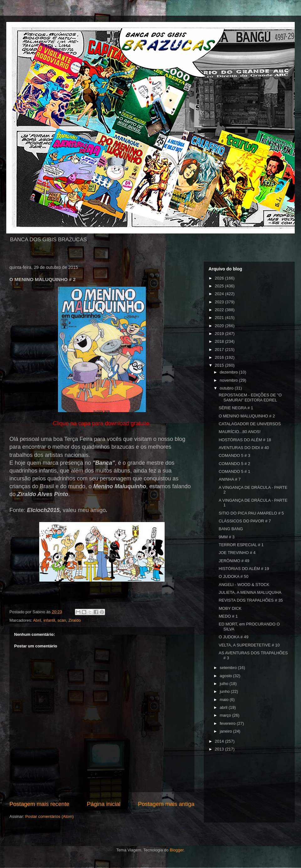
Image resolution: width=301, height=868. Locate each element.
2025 (220, 286)
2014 (220, 741)
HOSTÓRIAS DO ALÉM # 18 (245, 440)
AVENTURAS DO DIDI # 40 (244, 448)
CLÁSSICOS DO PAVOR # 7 (245, 521)
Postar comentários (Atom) (50, 816)
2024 (220, 294)
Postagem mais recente (39, 804)
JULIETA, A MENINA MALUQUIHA (250, 592)
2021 (220, 318)
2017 (220, 350)
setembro (229, 668)
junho (225, 691)
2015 (220, 365)
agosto (227, 676)
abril (224, 707)
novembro (229, 380)
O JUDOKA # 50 (233, 576)
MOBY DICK (230, 608)
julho (225, 684)
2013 (220, 749)
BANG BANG (231, 529)
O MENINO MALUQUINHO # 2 (247, 416)
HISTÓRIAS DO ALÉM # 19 (244, 569)
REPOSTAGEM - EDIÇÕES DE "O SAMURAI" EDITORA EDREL (250, 397)
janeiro (227, 731)
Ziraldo (75, 620)
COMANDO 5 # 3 (234, 455)
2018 (220, 341)
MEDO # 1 (228, 616)
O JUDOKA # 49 (233, 637)
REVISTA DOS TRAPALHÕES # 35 (251, 600)
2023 (220, 302)
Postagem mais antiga (166, 804)
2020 (220, 326)
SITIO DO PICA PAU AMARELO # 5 (251, 513)
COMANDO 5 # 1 (234, 471)
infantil (49, 620)
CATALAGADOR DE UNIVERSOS (250, 424)
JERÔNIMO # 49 (234, 561)
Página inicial (104, 804)
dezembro (229, 372)
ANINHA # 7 (230, 479)
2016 (220, 357)
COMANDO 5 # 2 (234, 464)
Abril (37, 620)
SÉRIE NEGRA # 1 (236, 408)
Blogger (177, 850)
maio (225, 700)
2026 (220, 278)
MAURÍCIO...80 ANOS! (240, 432)
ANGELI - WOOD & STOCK (244, 585)
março (226, 715)
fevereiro (228, 723)
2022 (220, 310)
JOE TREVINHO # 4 (237, 553)
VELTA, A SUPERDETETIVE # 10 (249, 645)
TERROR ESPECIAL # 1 (241, 545)
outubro (227, 388)
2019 (220, 334)
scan (62, 620)
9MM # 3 (227, 537)
